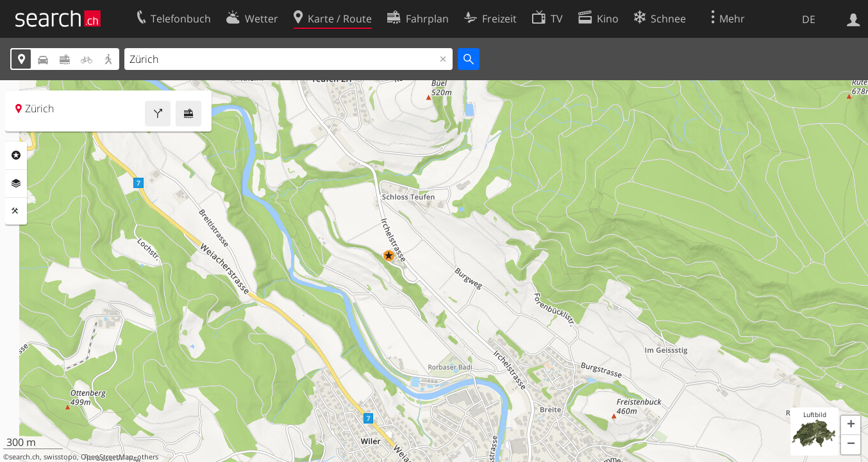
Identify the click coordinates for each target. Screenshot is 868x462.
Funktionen (16, 211)
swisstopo (60, 457)
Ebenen (16, 184)
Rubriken (16, 155)
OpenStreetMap (107, 457)
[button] (389, 256)
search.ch (24, 457)
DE (809, 19)
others (148, 457)
